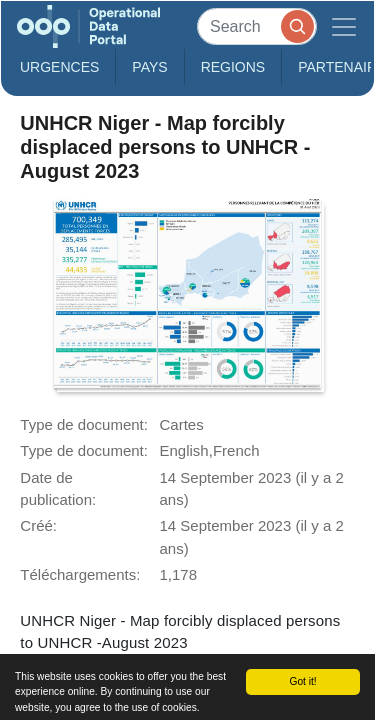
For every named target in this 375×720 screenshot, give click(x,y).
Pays (149, 67)
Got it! (302, 681)
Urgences (59, 67)
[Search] (257, 26)
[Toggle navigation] (344, 26)
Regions (233, 67)
